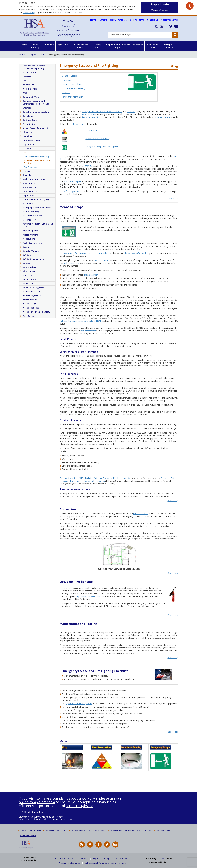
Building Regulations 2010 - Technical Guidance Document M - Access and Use (95, 478)
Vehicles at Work (153, 46)
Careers (103, 20)
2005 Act (131, 111)
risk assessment (89, 114)
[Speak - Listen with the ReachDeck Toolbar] (190, 6)
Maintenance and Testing (73, 88)
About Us (139, 20)
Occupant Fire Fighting (72, 84)
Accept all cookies (160, 4)
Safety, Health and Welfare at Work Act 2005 (102, 111)
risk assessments (90, 117)
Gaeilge (107, 858)
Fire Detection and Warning (98, 138)
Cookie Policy (29, 12)
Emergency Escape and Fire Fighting (102, 147)
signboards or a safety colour (79, 704)
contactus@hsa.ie (79, 806)
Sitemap (84, 858)
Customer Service (170, 20)
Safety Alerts (98, 46)
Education (138, 45)
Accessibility (121, 858)
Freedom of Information (70, 863)
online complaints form (37, 802)
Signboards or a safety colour (90, 596)
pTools (161, 858)
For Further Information (72, 97)
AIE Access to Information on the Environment (106, 863)
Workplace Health (169, 46)
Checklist (66, 93)
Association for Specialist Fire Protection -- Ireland (86, 253)
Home (93, 20)
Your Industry (35, 46)
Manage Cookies (160, 10)
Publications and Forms (80, 46)
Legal (96, 858)
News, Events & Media (121, 20)
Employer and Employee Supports (118, 46)
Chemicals (49, 45)
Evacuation (67, 80)
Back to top (173, 198)
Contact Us (153, 20)
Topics (24, 45)
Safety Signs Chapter (73, 191)
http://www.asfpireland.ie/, (137, 253)
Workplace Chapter (72, 181)
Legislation (62, 45)
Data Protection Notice (65, 858)
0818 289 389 (35, 812)
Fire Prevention (92, 130)
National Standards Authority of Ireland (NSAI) (81, 321)
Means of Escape (69, 76)
